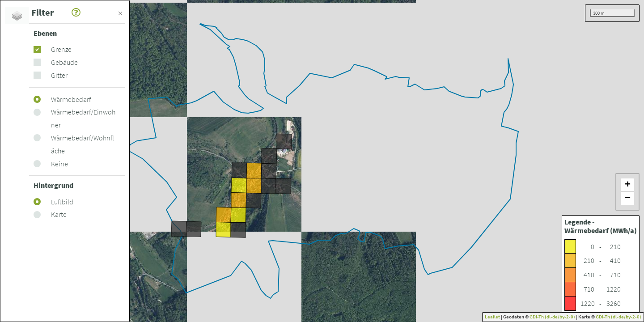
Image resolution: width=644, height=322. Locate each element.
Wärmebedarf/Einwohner (83, 118)
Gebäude (64, 62)
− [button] (628, 198)
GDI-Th (537, 317)
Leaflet (492, 317)
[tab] (17, 16)
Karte (59, 214)
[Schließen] (120, 12)
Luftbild (62, 202)
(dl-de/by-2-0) (560, 317)
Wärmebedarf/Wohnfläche (83, 144)
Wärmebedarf (71, 99)
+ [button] (628, 185)
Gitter (59, 75)
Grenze (61, 49)
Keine (59, 164)
